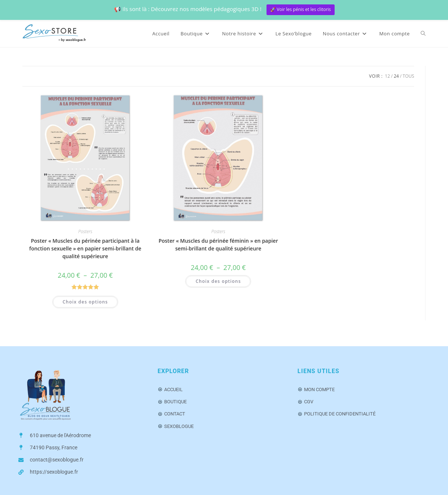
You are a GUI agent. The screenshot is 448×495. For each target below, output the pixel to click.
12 (388, 76)
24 (396, 76)
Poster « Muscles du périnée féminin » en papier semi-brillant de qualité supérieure (218, 245)
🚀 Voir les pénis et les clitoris (301, 9)
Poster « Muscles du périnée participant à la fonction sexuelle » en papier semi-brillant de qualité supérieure (85, 248)
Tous (408, 76)
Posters (85, 231)
